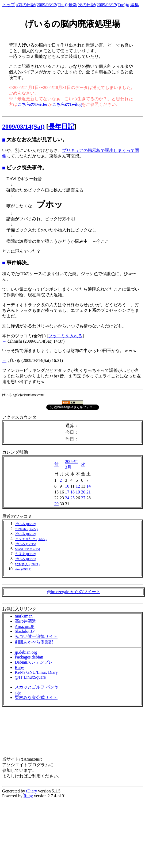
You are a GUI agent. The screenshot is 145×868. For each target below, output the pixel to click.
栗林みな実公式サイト (36, 697)
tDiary (32, 791)
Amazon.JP (24, 626)
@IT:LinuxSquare (30, 677)
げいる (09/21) (25, 559)
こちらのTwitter (33, 104)
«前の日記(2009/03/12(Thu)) (42, 5)
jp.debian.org (26, 652)
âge (18, 692)
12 (78, 486)
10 (67, 486)
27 (83, 498)
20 (83, 492)
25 (72, 498)
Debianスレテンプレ (34, 662)
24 (67, 498)
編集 (135, 5)
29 (56, 504)
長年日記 (61, 126)
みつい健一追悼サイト (36, 636)
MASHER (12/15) (27, 549)
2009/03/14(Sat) (23, 126)
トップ (9, 5)
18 (72, 492)
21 (89, 492)
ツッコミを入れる (65, 336)
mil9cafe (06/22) (26, 529)
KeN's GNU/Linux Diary (36, 672)
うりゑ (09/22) (25, 554)
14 (89, 486)
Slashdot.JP (25, 631)
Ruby (19, 667)
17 (67, 492)
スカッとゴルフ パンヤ (37, 687)
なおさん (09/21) (27, 564)
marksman (24, 616)
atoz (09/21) (23, 569)
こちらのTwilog (67, 104)
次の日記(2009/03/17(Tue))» (104, 5)
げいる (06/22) (25, 524)
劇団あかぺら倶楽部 (34, 642)
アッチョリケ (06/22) (31, 539)
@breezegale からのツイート (73, 592)
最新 (73, 5)
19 (78, 492)
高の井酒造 (25, 621)
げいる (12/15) (25, 544)
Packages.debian (29, 657)
